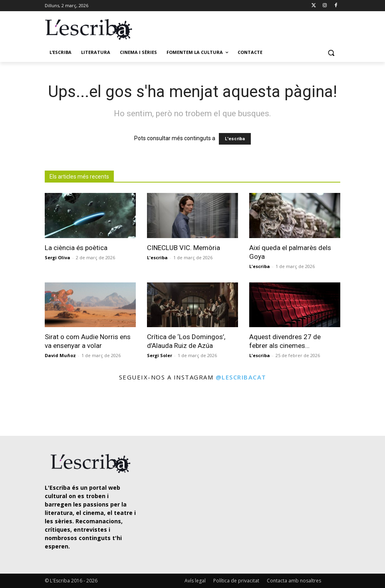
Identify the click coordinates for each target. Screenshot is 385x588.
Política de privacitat (236, 581)
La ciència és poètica (76, 248)
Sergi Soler (160, 355)
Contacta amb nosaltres (294, 581)
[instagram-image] (22, 409)
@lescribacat (241, 377)
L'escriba (235, 139)
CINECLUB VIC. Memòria (184, 248)
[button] (331, 53)
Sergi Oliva (58, 257)
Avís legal (195, 581)
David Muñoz (60, 355)
